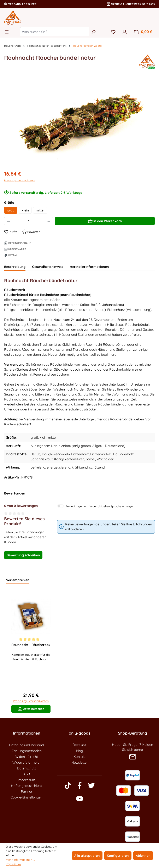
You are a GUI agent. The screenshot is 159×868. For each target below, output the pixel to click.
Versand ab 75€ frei (21, 4)
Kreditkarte (15, 249)
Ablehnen (143, 856)
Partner (27, 791)
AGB (27, 774)
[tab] (15, 267)
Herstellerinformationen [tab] (89, 267)
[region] (79, 122)
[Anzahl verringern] (8, 221)
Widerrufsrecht (27, 757)
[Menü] (8, 32)
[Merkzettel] (113, 32)
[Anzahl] (29, 221)
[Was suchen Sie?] (54, 32)
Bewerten (31, 232)
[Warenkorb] (143, 32)
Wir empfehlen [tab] (18, 580)
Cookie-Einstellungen (26, 797)
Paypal (11, 255)
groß (11, 210)
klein (25, 210)
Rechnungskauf (17, 243)
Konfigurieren (118, 856)
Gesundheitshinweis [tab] (48, 267)
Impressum (26, 780)
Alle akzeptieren (87, 856)
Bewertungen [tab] (15, 493)
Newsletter (80, 762)
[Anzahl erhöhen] (49, 221)
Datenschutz (26, 768)
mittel (40, 210)
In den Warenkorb (105, 220)
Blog (79, 751)
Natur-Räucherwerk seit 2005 (131, 4)
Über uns (79, 745)
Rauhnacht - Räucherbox (31, 645)
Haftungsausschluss (26, 786)
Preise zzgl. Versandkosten (20, 180)
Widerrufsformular (27, 762)
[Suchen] (93, 32)
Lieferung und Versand (26, 745)
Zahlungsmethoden (27, 751)
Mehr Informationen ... (20, 860)
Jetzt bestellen (31, 708)
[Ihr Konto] (125, 32)
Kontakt (80, 757)
